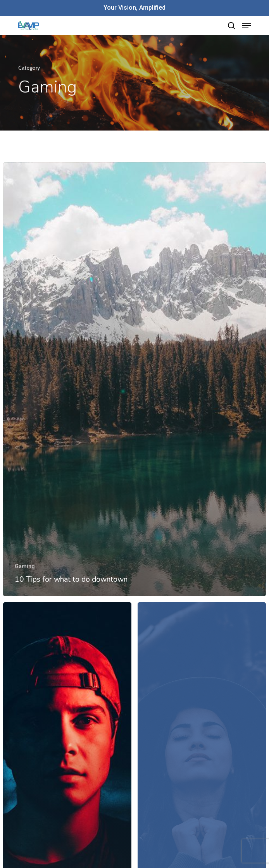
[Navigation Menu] (247, 26)
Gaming (25, 566)
